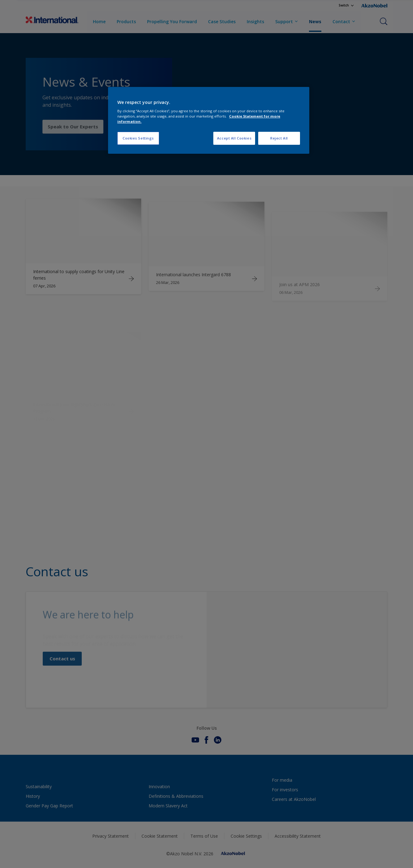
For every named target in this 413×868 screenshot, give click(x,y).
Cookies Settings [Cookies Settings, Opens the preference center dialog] (138, 138)
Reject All (279, 138)
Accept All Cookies (234, 138)
